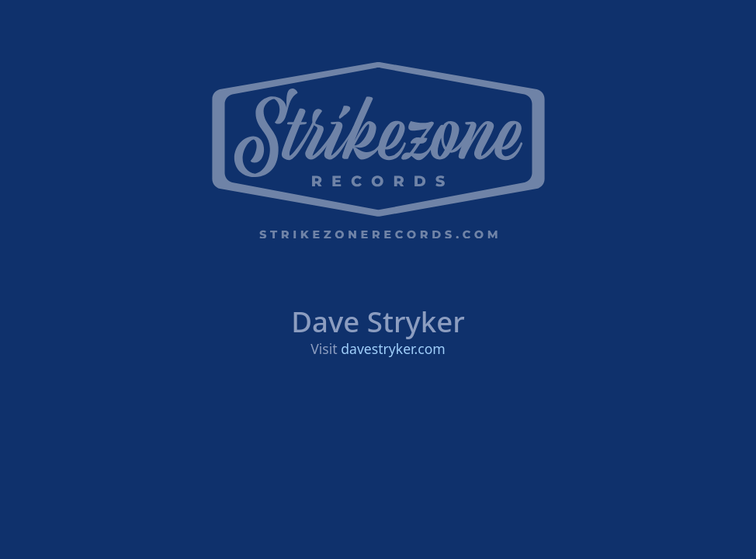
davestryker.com (393, 349)
